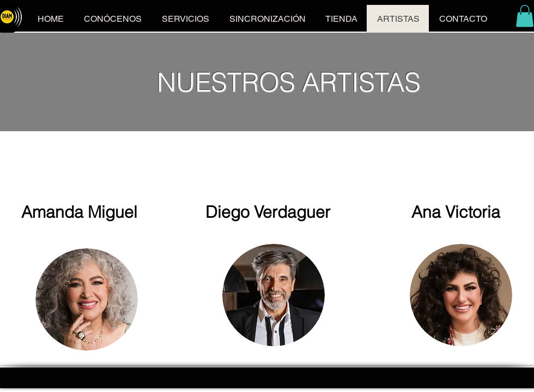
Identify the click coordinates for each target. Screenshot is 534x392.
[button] (525, 16)
